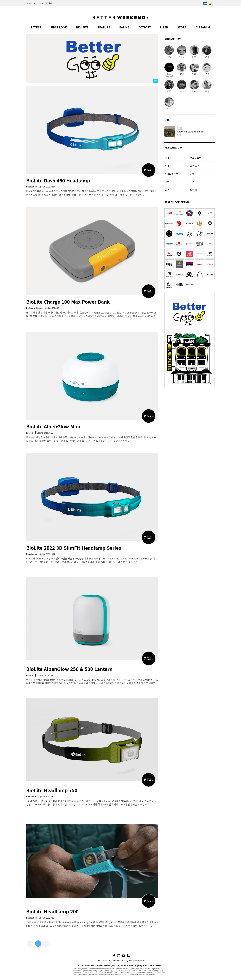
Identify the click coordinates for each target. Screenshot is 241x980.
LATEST (36, 27)
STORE (182, 27)
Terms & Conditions (112, 960)
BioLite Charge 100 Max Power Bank (68, 302)
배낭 (167, 158)
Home (30, 3)
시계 (192, 182)
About (99, 960)
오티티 (193, 190)
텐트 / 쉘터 (196, 158)
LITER (164, 27)
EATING (124, 27)
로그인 (37, 3)
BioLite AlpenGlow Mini (53, 426)
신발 (192, 174)
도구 (167, 190)
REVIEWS (82, 27)
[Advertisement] (190, 408)
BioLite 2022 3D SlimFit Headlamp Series (74, 548)
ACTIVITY (145, 27)
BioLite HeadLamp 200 (52, 911)
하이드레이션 (171, 174)
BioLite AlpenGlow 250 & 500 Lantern (69, 669)
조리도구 (194, 166)
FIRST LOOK (59, 27)
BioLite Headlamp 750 (52, 790)
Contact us (140, 960)
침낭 (167, 166)
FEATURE (104, 27)
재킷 (167, 182)
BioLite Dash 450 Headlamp (58, 180)
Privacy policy (128, 960)
